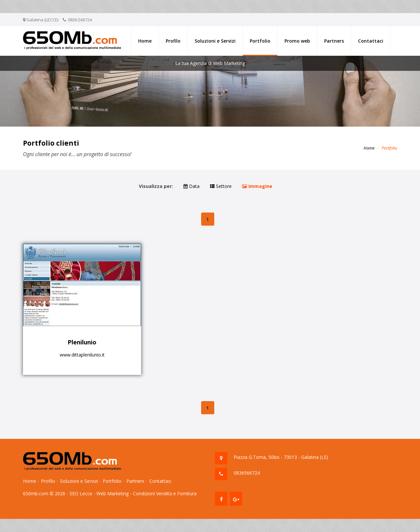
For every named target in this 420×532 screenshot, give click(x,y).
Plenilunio (82, 342)
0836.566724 (80, 20)
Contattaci (371, 41)
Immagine (257, 186)
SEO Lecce (81, 493)
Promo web (297, 41)
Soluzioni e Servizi (215, 41)
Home (145, 41)
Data (191, 186)
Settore (221, 186)
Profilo (173, 41)
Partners (334, 41)
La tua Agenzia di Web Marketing (210, 63)
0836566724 (247, 473)
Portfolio (260, 41)
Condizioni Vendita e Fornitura (165, 493)
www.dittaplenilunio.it (82, 355)
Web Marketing (113, 493)
